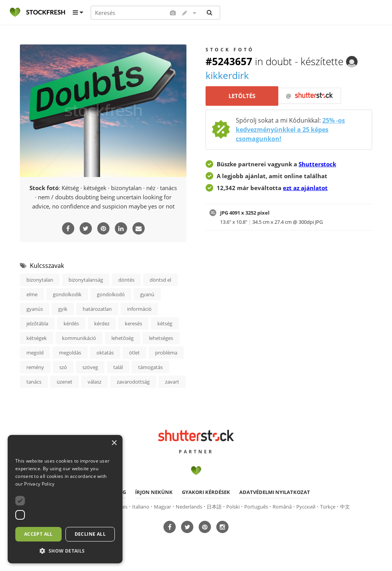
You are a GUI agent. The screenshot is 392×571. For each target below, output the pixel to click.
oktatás (105, 353)
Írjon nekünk (154, 492)
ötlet (134, 353)
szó (63, 367)
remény (35, 367)
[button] (65, 551)
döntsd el (160, 280)
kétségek (37, 338)
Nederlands (189, 506)
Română (282, 506)
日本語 (214, 506)
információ (139, 309)
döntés (126, 280)
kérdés (71, 323)
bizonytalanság (86, 280)
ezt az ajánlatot (305, 188)
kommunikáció (79, 338)
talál (118, 367)
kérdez (102, 323)
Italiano (141, 506)
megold (35, 353)
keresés (133, 323)
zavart (172, 382)
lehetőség (122, 338)
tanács (34, 382)
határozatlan (97, 309)
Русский (306, 506)
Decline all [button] (90, 534)
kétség (165, 323)
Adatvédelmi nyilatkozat (275, 492)
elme (32, 294)
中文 (345, 506)
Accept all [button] (38, 534)
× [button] (114, 443)
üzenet (65, 382)
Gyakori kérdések (206, 492)
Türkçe (328, 506)
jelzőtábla (37, 323)
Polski (233, 506)
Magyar (163, 506)
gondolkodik (67, 294)
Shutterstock (317, 164)
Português (256, 506)
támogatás (150, 367)
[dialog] (65, 499)
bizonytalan (40, 280)
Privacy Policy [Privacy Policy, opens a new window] (39, 484)
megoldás (70, 353)
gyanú (147, 294)
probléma (166, 353)
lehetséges (161, 338)
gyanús (35, 309)
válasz (95, 382)
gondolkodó (111, 294)
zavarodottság (133, 382)
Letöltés (242, 96)
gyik (63, 309)
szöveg (90, 367)
